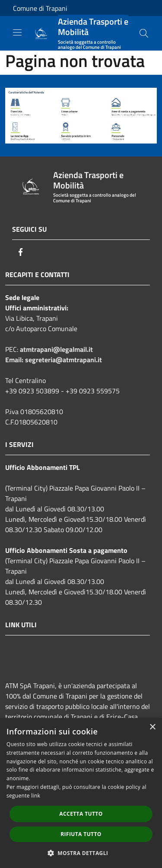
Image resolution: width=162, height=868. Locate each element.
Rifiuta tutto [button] (81, 834)
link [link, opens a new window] (36, 796)
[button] (81, 853)
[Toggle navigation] (17, 32)
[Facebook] (21, 252)
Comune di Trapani (40, 8)
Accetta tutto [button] (81, 814)
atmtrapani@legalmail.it (56, 349)
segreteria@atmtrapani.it (64, 360)
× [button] (152, 727)
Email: (15, 360)
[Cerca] (144, 33)
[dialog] (81, 793)
